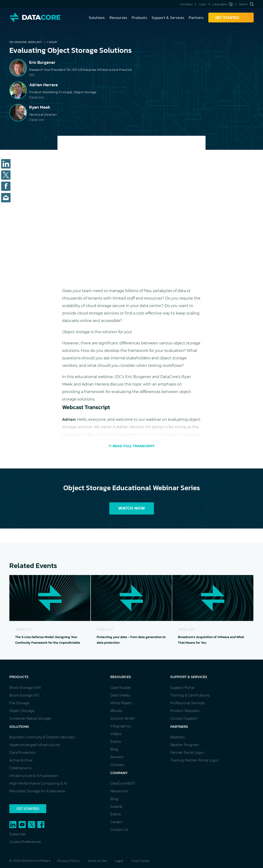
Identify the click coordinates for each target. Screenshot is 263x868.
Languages (222, 4)
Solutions (97, 18)
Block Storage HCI (24, 695)
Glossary (117, 765)
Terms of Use (97, 861)
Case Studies (121, 688)
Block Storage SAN (25, 688)
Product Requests (185, 711)
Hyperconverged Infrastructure (35, 745)
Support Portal (182, 688)
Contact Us (119, 830)
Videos (116, 734)
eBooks (116, 711)
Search (246, 4)
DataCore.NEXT (123, 783)
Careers (116, 822)
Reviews (117, 757)
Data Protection (23, 753)
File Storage (19, 703)
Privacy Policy (68, 861)
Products (139, 18)
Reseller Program (185, 745)
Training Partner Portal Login (194, 760)
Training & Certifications (190, 695)
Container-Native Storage (30, 718)
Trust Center (141, 861)
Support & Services (168, 18)
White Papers (121, 703)
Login (203, 4)
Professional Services (187, 703)
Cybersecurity (20, 768)
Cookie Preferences (25, 842)
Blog (114, 749)
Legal (119, 861)
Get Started (28, 809)
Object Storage (22, 711)
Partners (196, 18)
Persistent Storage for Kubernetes (37, 791)
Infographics (121, 726)
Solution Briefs (122, 718)
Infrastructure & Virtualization (34, 776)
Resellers (178, 737)
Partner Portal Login (187, 753)
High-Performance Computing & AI (38, 783)
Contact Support (184, 718)
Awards (116, 807)
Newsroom (119, 791)
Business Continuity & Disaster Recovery (42, 737)
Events (116, 742)
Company (186, 4)
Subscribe (17, 834)
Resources (118, 18)
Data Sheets (120, 695)
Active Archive (21, 760)
